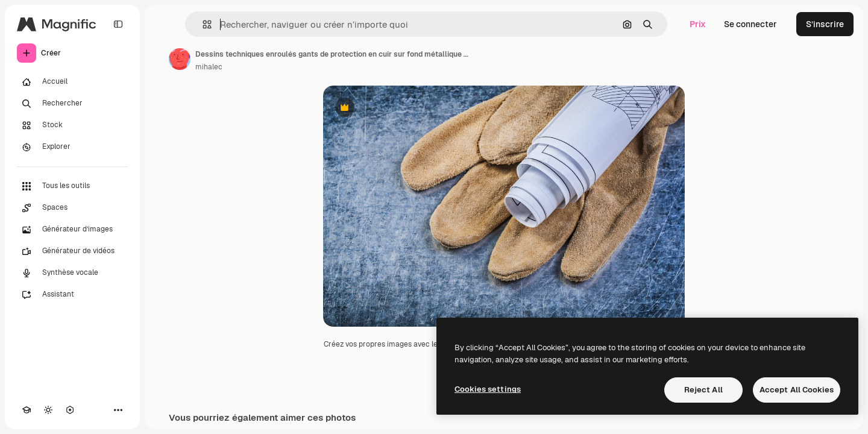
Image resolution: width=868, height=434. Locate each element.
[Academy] (27, 410)
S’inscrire (825, 24)
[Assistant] (72, 295)
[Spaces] (72, 208)
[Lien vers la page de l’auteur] (180, 59)
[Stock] (72, 125)
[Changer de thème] (48, 410)
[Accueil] (72, 82)
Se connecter (750, 24)
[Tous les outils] (72, 186)
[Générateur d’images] (72, 230)
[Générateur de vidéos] (72, 251)
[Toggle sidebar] (118, 24)
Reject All (703, 390)
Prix (698, 24)
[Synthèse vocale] (72, 273)
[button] (202, 24)
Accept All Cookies (797, 390)
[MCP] (70, 410)
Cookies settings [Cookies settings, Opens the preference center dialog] (488, 389)
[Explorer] (72, 147)
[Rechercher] (72, 104)
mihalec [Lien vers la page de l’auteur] (209, 67)
